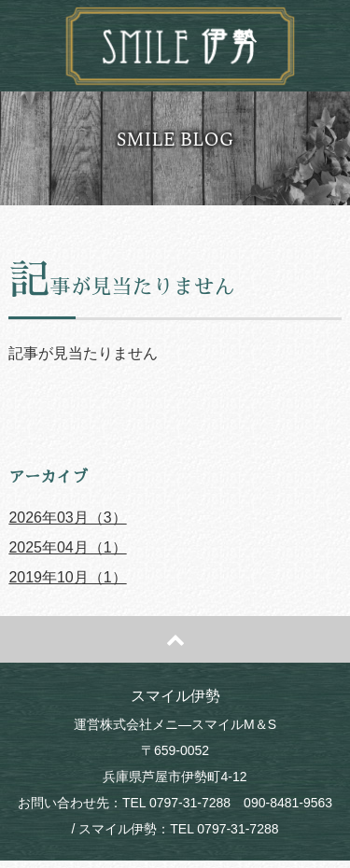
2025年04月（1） (67, 547)
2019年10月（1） (67, 577)
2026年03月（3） (67, 518)
